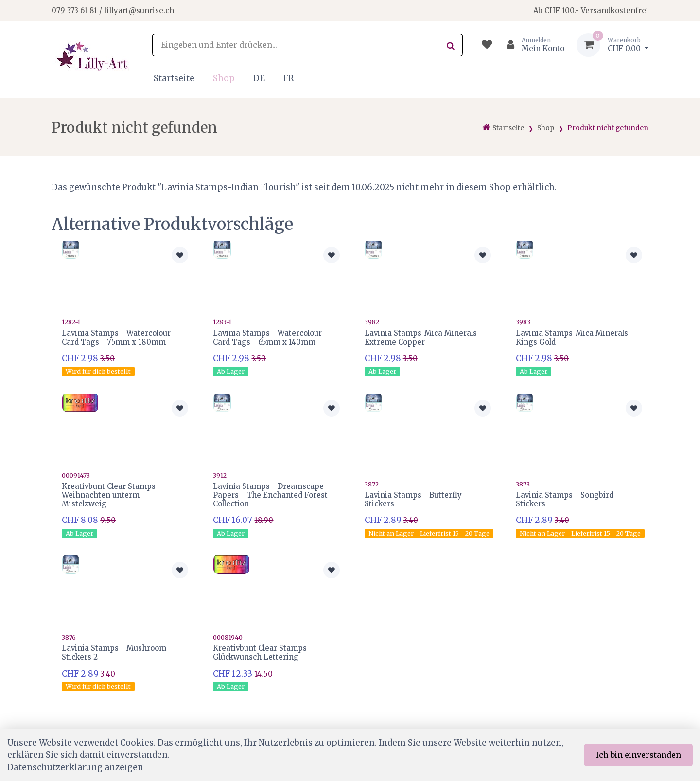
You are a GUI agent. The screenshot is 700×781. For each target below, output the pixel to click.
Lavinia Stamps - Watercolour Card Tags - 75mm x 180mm (116, 338)
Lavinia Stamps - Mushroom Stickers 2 (114, 652)
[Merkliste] (487, 45)
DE (259, 78)
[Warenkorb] (612, 45)
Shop (224, 78)
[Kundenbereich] (532, 45)
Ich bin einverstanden (639, 755)
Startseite (174, 78)
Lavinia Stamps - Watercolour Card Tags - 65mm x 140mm (267, 338)
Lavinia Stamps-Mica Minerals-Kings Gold (574, 338)
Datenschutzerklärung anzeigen (75, 767)
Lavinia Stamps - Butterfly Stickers (413, 499)
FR (289, 78)
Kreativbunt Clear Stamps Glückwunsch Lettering (260, 652)
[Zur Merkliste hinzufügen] (180, 255)
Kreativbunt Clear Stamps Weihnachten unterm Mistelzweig (109, 495)
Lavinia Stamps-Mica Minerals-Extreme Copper (422, 338)
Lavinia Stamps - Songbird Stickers (565, 499)
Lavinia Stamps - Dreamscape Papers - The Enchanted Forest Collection (270, 495)
